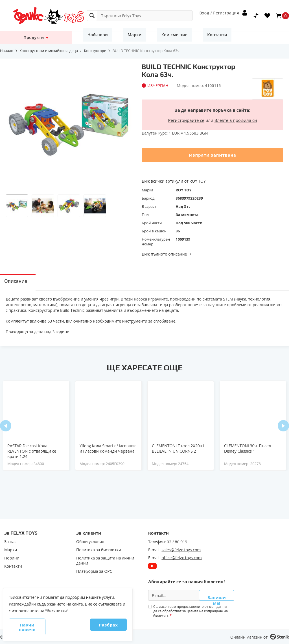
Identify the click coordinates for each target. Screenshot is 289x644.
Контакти (189, 37)
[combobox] (140, 16)
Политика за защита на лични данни (105, 559)
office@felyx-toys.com (181, 557)
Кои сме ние (154, 37)
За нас (10, 541)
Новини (12, 557)
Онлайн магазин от (249, 637)
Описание (21, 282)
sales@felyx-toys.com (181, 549)
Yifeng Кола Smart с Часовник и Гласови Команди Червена (108, 448)
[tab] (21, 282)
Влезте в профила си (236, 120)
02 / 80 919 (177, 541)
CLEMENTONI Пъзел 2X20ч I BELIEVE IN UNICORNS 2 (178, 448)
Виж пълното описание (164, 254)
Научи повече (37, 629)
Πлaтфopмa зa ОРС (94, 570)
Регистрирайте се (186, 120)
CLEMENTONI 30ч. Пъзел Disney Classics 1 (248, 448)
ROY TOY (197, 181)
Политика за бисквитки (99, 549)
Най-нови (94, 37)
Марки (123, 37)
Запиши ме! (217, 595)
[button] (17, 206)
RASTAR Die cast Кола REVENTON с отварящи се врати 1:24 (32, 451)
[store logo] (37, 16)
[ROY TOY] (268, 73)
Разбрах (99, 629)
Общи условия (90, 541)
